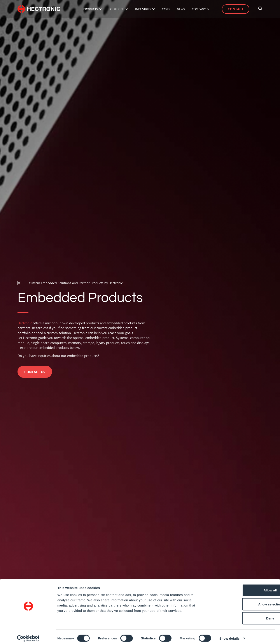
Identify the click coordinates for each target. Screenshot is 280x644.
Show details (230, 635)
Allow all (244, 587)
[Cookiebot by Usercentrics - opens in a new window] (28, 635)
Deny (244, 615)
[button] (71, 283)
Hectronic (25, 322)
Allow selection (243, 601)
